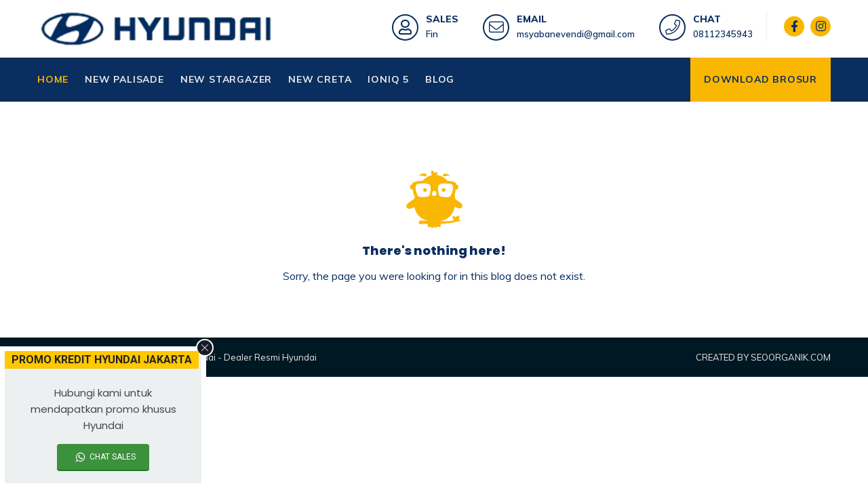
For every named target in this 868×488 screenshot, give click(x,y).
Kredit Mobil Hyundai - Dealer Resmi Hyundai (223, 357)
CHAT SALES (113, 457)
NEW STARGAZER (226, 79)
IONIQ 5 (388, 79)
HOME (53, 79)
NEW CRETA (320, 79)
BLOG (440, 79)
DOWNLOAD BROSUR (761, 79)
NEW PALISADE (124, 79)
